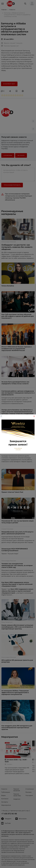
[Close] (34, 416)
